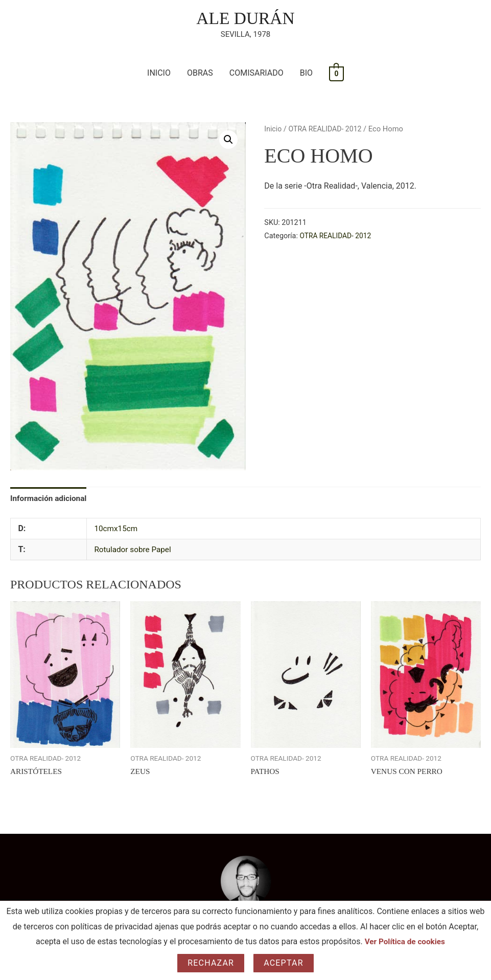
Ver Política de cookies (405, 941)
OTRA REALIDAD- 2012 (328, 130)
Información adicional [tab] (50, 500)
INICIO (159, 74)
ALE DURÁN (245, 19)
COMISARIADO (256, 74)
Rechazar (211, 963)
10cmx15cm (117, 530)
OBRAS (200, 74)
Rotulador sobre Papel (134, 551)
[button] (228, 141)
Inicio (273, 130)
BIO (306, 74)
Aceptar (284, 963)
